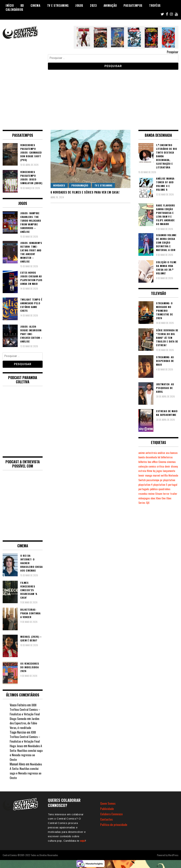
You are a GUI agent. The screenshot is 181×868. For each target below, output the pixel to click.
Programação (80, 185)
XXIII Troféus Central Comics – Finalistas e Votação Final (25, 709)
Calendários (14, 10)
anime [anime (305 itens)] (142, 453)
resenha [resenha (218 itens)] (156, 498)
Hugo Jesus (16, 746)
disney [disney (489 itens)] (156, 471)
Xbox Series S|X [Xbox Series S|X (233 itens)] (152, 507)
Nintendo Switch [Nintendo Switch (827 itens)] (164, 480)
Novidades (59, 185)
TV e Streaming (58, 5)
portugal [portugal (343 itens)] (143, 494)
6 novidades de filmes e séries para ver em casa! (85, 192)
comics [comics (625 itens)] (172, 466)
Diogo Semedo (18, 719)
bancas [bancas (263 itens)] (142, 457)
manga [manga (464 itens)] (170, 475)
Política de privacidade (114, 824)
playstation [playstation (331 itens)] (162, 485)
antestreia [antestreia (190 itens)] (152, 453)
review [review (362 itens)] (165, 498)
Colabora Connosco (112, 814)
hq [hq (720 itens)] (177, 471)
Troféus (155, 5)
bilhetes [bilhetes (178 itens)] (156, 462)
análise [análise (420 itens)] (163, 453)
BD (22, 5)
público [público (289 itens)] (165, 494)
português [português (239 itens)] (154, 494)
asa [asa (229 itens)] (169, 453)
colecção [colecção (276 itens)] (162, 466)
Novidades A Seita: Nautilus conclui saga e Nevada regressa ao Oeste (26, 753)
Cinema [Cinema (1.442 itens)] (143, 466)
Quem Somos (108, 803)
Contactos (106, 819)
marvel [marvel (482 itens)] (142, 480)
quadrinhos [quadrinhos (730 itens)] (145, 498)
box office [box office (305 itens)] (166, 462)
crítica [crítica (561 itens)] (142, 471)
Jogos (79, 5)
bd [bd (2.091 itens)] (169, 457)
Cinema (35, 5)
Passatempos (133, 5)
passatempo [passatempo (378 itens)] (145, 485)
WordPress (173, 855)
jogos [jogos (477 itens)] (141, 475)
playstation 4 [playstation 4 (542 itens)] (146, 489)
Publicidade (107, 809)
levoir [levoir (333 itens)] (162, 475)
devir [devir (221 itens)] (149, 471)
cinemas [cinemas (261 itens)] (152, 466)
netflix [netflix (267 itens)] (150, 480)
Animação (110, 5)
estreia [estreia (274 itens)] (164, 471)
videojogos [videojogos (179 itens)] (160, 503)
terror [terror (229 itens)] (142, 503)
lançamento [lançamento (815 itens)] (152, 475)
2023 (93, 5)
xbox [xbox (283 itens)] (168, 503)
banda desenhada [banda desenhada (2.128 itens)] (157, 457)
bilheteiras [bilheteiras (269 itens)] (144, 462)
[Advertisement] (90, 97)
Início (10, 5)
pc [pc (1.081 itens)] (154, 485)
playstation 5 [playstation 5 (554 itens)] (161, 489)
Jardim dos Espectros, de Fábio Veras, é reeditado (24, 723)
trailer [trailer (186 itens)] (149, 503)
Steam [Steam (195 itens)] (173, 498)
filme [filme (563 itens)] (172, 471)
